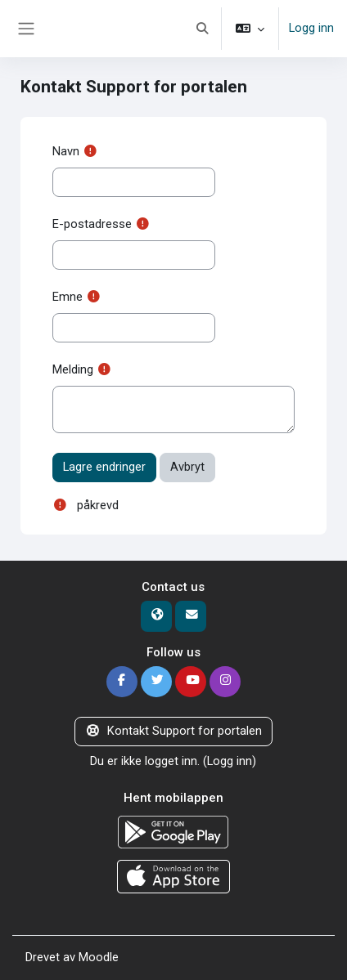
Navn (66, 151)
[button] (202, 29)
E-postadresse (92, 224)
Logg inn (311, 28)
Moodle (99, 957)
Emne (68, 297)
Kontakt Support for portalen (173, 731)
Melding (73, 369)
